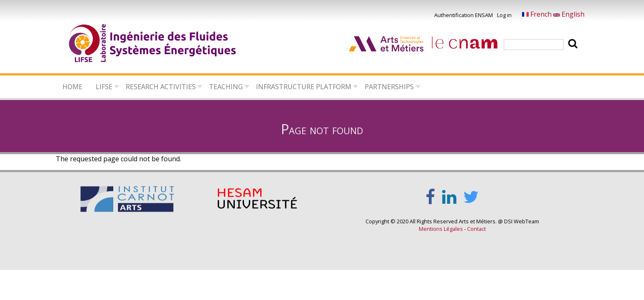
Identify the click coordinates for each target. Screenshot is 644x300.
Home (72, 87)
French (538, 14)
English (569, 14)
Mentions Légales (441, 229)
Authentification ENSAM (464, 15)
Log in (504, 15)
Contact (476, 229)
